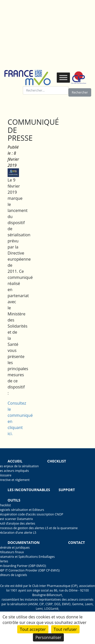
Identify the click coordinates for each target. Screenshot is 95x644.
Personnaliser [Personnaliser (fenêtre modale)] (48, 637)
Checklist (57, 461)
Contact (77, 542)
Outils (14, 500)
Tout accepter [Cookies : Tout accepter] (33, 629)
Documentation (24, 542)
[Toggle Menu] (63, 77)
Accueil (15, 461)
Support (67, 490)
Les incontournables (29, 490)
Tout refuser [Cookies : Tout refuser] (65, 629)
